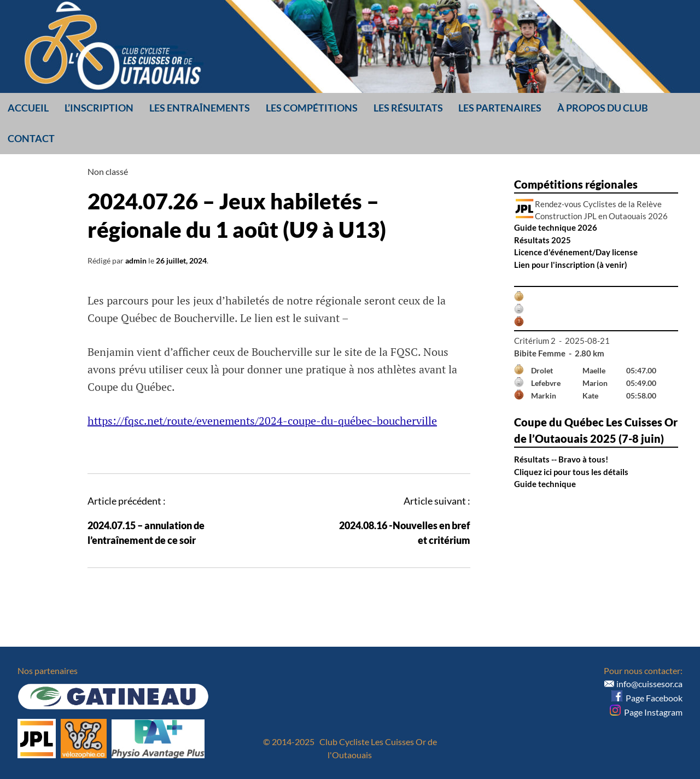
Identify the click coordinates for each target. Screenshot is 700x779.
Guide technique (545, 484)
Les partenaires (500, 108)
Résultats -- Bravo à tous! (561, 459)
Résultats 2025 (542, 240)
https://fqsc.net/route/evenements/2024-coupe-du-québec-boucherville (262, 421)
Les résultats (408, 108)
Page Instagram (646, 712)
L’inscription (99, 108)
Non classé (108, 171)
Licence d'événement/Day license (576, 252)
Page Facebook (647, 698)
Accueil (28, 108)
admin (136, 260)
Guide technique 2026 (556, 227)
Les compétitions (312, 108)
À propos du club (603, 108)
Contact (31, 138)
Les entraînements (200, 108)
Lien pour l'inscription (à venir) (571, 265)
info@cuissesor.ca (649, 684)
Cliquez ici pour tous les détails (571, 472)
